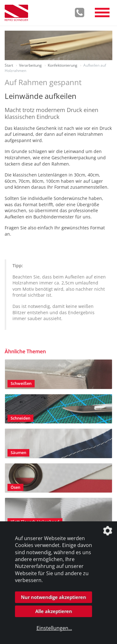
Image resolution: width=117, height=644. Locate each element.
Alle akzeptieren (54, 611)
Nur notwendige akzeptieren (54, 597)
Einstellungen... (54, 628)
